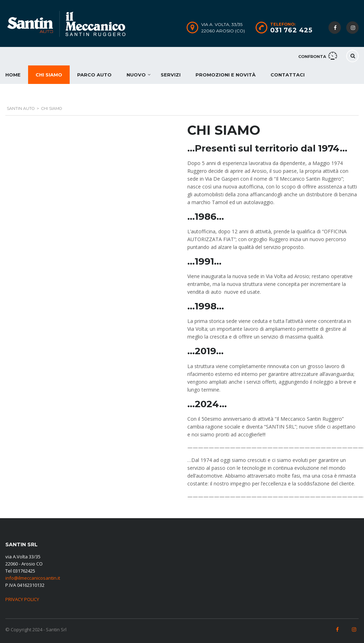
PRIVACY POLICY (22, 599)
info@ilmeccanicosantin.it (33, 578)
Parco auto (94, 75)
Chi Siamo (49, 75)
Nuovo (136, 75)
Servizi (171, 75)
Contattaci (288, 75)
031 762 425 (291, 30)
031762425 (24, 571)
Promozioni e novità (226, 75)
